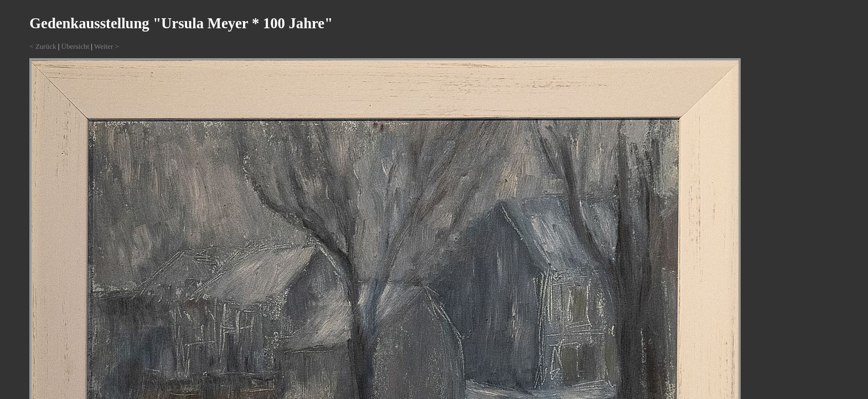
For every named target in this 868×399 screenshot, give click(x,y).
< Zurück (43, 46)
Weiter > (107, 46)
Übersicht (76, 46)
